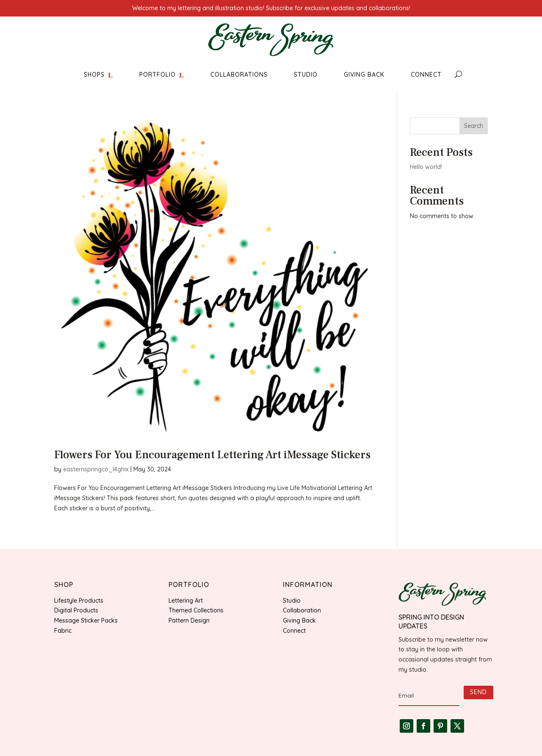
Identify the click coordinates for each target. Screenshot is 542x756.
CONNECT (426, 75)
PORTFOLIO (158, 75)
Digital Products (76, 610)
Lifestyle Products (79, 601)
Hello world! (426, 167)
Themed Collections (196, 610)
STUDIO (306, 75)
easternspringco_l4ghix (96, 469)
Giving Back (299, 620)
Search (474, 126)
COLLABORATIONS (239, 75)
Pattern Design (189, 620)
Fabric (63, 631)
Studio (292, 601)
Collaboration (302, 610)
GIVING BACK (364, 75)
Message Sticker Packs (86, 620)
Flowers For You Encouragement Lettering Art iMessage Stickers (212, 455)
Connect (294, 631)
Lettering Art (186, 601)
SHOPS (94, 75)
